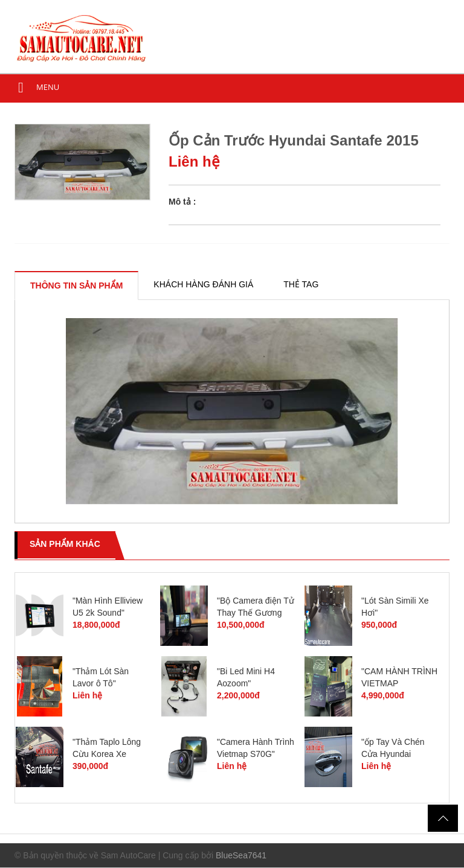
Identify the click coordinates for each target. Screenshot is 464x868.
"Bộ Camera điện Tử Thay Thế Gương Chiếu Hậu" (256, 613)
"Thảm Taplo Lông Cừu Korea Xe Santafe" (107, 754)
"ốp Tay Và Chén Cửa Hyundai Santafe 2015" (393, 754)
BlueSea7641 (241, 855)
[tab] (76, 286)
